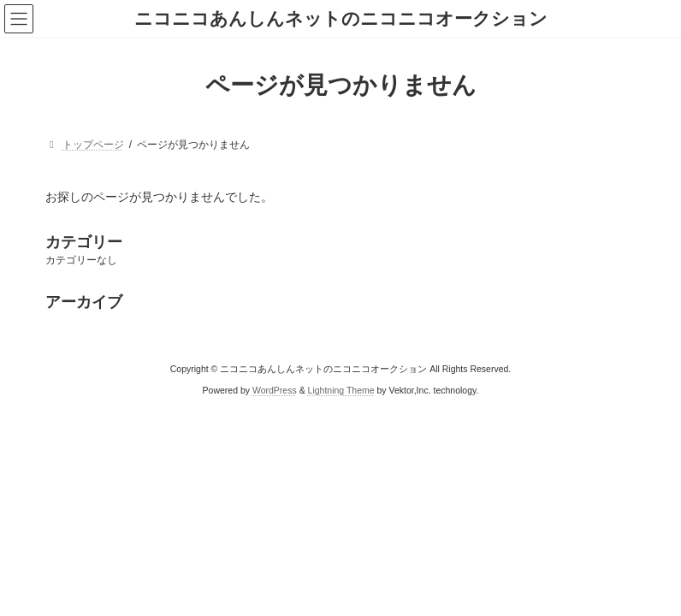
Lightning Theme (341, 389)
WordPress (275, 389)
